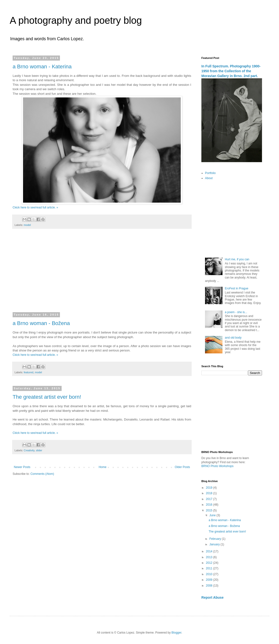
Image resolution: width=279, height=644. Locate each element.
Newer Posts (22, 467)
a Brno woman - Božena (41, 323)
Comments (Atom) (42, 474)
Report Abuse (212, 597)
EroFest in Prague (237, 288)
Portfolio (210, 173)
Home (103, 467)
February (216, 539)
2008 (210, 586)
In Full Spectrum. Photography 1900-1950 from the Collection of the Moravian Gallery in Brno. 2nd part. (231, 71)
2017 (210, 499)
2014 (210, 551)
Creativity (29, 450)
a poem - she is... (236, 312)
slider (39, 450)
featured (29, 372)
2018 (210, 493)
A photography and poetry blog (76, 20)
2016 (210, 505)
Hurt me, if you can (237, 259)
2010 (210, 574)
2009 (210, 580)
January (215, 544)
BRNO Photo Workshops (217, 466)
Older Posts (182, 467)
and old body (233, 338)
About (209, 178)
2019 (210, 488)
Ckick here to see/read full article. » (35, 207)
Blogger (176, 633)
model (27, 225)
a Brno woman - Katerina (42, 67)
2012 (210, 563)
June (213, 515)
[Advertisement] (102, 274)
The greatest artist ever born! (47, 397)
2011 (210, 568)
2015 (210, 510)
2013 (210, 557)
